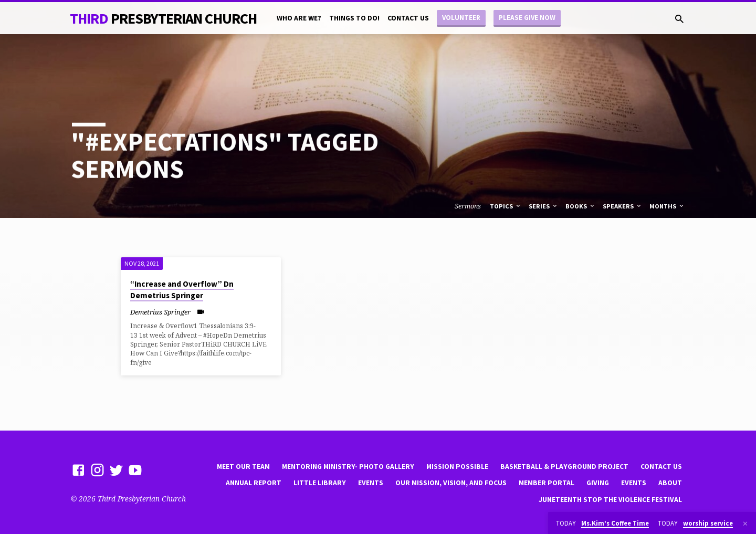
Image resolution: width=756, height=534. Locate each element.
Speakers (623, 206)
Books (581, 206)
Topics (506, 206)
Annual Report (254, 483)
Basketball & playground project (564, 467)
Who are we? (299, 18)
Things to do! (354, 18)
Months (667, 206)
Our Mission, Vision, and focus (451, 483)
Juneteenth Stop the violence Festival (610, 500)
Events (371, 483)
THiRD (163, 18)
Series (544, 206)
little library (320, 483)
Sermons (468, 206)
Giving (598, 483)
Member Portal (547, 483)
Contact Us (408, 18)
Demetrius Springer (160, 312)
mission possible (457, 467)
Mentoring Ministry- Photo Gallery (348, 467)
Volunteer (461, 18)
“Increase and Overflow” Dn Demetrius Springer (182, 290)
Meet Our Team (243, 467)
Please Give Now (527, 18)
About (670, 483)
